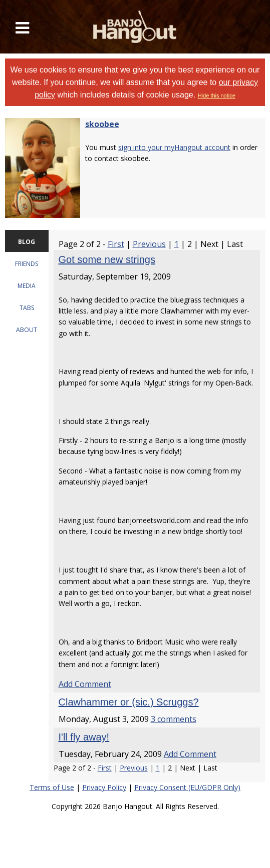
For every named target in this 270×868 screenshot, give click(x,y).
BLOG (27, 242)
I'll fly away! (84, 737)
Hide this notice (217, 95)
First (116, 244)
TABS (27, 308)
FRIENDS (27, 264)
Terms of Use (52, 787)
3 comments (174, 719)
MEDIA (27, 286)
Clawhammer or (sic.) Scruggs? (129, 702)
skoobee (102, 124)
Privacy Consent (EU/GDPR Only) (187, 787)
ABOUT (27, 330)
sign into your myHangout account (174, 147)
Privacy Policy (104, 787)
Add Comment (85, 684)
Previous (149, 244)
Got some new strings (107, 259)
